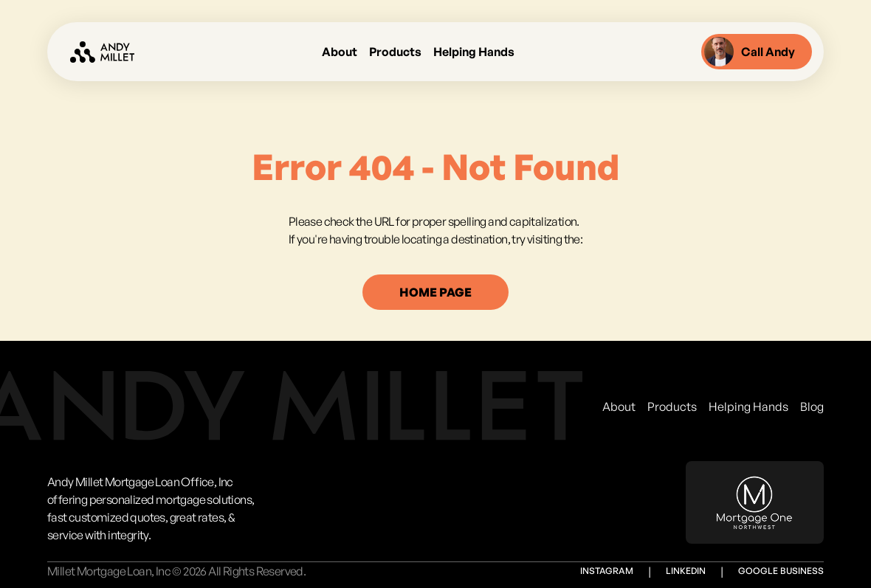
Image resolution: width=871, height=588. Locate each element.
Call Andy (750, 52)
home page (435, 292)
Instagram (607, 571)
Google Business (781, 571)
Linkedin (686, 571)
